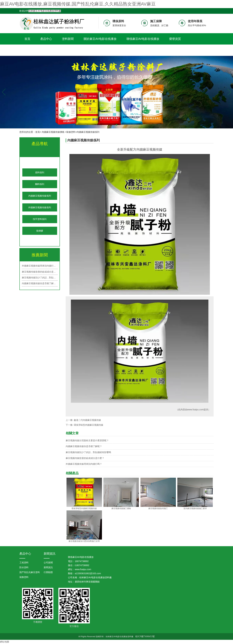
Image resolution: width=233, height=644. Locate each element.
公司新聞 (48, 563)
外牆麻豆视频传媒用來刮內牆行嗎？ (40, 266)
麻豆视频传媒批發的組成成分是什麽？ (85, 458)
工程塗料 (24, 563)
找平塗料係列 (40, 219)
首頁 (27, 39)
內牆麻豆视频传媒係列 (40, 196)
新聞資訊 (50, 554)
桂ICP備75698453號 (145, 636)
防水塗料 (24, 567)
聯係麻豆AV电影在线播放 (143, 39)
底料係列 (40, 172)
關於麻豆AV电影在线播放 (100, 39)
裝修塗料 (71, 132)
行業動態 (48, 572)
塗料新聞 (68, 39)
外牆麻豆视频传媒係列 (40, 207)
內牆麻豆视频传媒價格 (53, 132)
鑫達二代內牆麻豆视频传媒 (87, 420)
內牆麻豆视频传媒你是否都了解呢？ (40, 283)
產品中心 (46, 39)
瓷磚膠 (40, 231)
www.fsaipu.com (195, 410)
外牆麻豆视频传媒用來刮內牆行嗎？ (84, 464)
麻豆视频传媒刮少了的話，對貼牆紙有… (40, 278)
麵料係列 (40, 184)
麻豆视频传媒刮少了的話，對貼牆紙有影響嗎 (88, 452)
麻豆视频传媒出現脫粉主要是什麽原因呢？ (87, 440)
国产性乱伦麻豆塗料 (30, 572)
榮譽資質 (175, 39)
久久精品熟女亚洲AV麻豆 (41, 50)
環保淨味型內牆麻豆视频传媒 (89, 425)
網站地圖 (5, 642)
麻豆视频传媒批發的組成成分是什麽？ (40, 272)
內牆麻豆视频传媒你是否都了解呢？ (84, 446)
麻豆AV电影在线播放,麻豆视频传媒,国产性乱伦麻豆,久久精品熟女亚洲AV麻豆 (78, 4)
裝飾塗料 (24, 577)
